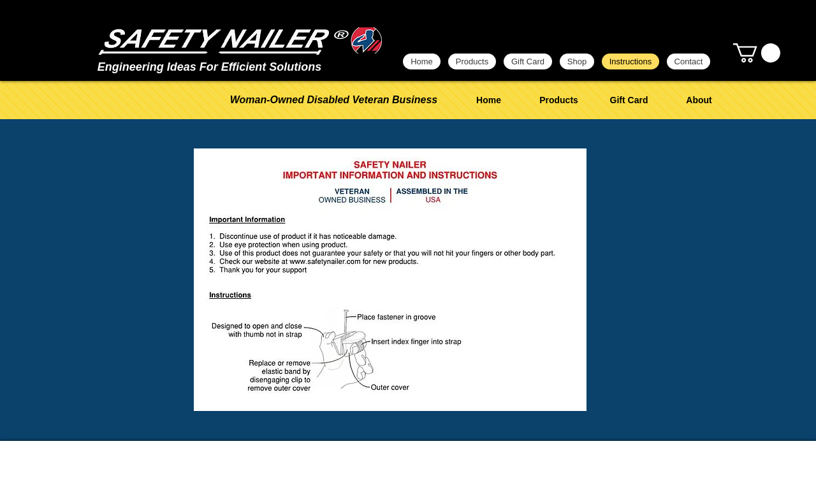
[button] (757, 53)
